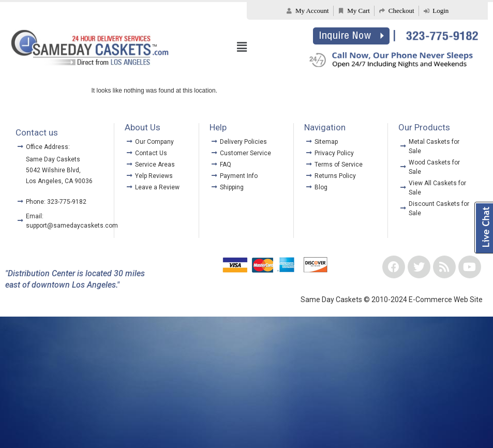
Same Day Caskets (53, 159)
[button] (242, 47)
